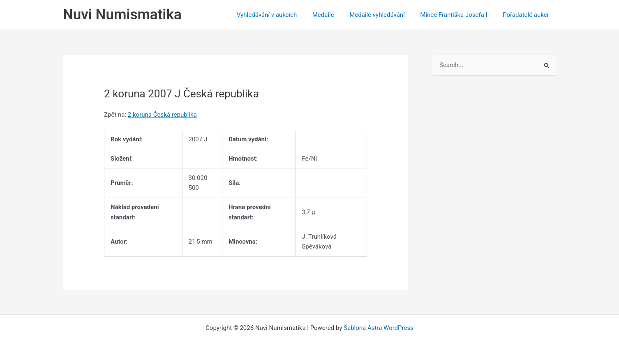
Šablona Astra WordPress (379, 328)
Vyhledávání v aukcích (281, 15)
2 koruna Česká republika (162, 115)
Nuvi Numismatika (122, 15)
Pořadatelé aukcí (527, 15)
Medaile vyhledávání (385, 15)
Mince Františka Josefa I (458, 15)
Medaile (334, 15)
